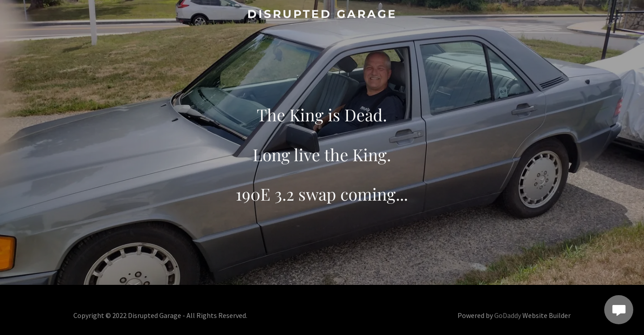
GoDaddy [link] (508, 315)
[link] (322, 15)
